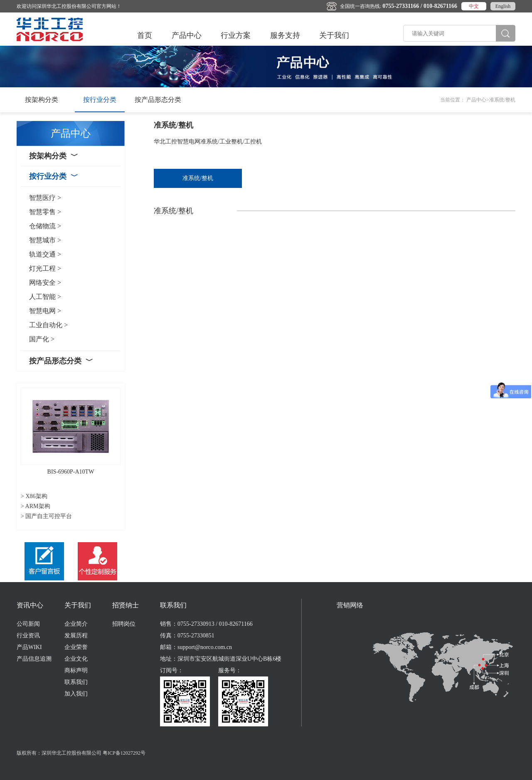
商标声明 (76, 670)
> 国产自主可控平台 (46, 516)
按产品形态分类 (158, 100)
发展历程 (76, 636)
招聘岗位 (124, 624)
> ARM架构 (36, 506)
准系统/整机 (198, 178)
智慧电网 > (45, 311)
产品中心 (187, 35)
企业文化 (76, 659)
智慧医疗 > (45, 198)
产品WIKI (29, 647)
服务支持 (285, 35)
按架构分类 (42, 100)
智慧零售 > (45, 212)
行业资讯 (28, 636)
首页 (145, 35)
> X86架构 (34, 496)
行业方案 (236, 35)
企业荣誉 (76, 647)
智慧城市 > (45, 240)
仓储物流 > (45, 226)
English (503, 6)
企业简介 (76, 624)
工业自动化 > (48, 325)
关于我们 (334, 35)
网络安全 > (45, 283)
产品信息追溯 (34, 659)
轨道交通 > (45, 254)
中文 (474, 6)
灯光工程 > (45, 268)
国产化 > (42, 339)
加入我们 (76, 694)
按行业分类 (100, 100)
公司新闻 (28, 624)
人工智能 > (45, 297)
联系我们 (76, 682)
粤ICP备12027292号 (124, 753)
